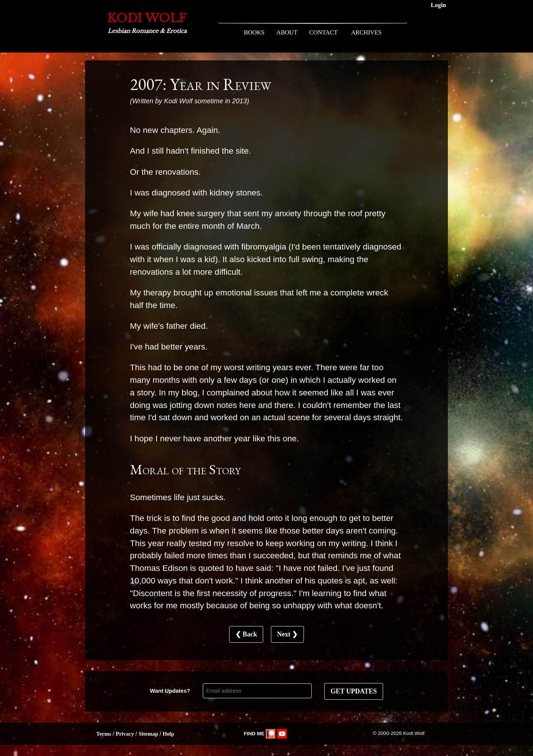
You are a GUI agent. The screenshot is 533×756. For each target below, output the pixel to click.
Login (438, 5)
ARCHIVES (366, 32)
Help (168, 734)
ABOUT (287, 32)
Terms (104, 734)
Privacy (125, 734)
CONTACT (324, 32)
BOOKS (254, 32)
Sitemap (148, 734)
